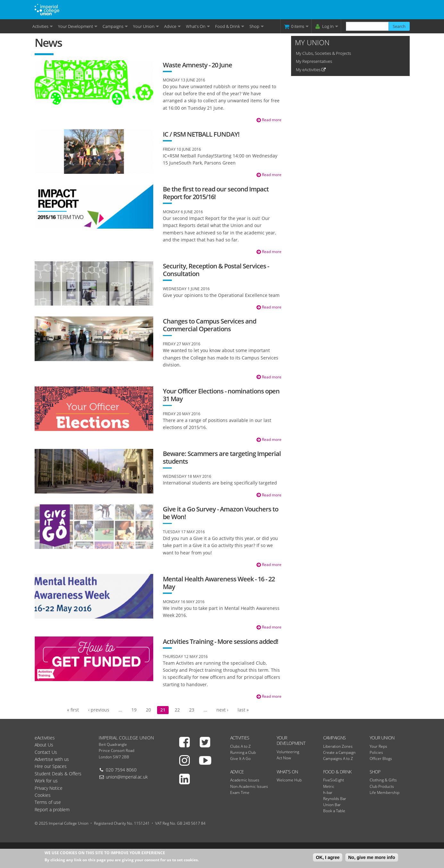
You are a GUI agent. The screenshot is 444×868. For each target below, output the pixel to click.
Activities (40, 26)
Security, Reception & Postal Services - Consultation (216, 270)
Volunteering (288, 752)
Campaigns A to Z (338, 758)
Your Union (144, 26)
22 (177, 710)
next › (222, 710)
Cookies (43, 795)
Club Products (382, 786)
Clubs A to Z (240, 746)
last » (243, 710)
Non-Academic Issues (249, 786)
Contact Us (46, 752)
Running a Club (243, 752)
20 (148, 710)
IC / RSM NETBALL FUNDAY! (201, 134)
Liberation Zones (338, 746)
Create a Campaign (339, 752)
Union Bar (332, 805)
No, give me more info (372, 858)
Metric (329, 786)
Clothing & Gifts (383, 780)
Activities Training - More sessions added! (221, 641)
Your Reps (378, 746)
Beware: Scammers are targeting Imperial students (222, 457)
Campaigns (113, 26)
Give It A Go (240, 758)
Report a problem (52, 809)
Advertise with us (52, 759)
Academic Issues (245, 780)
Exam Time (240, 792)
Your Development (75, 26)
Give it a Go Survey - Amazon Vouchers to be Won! (221, 513)
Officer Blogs (381, 758)
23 (192, 710)
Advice (170, 26)
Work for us (46, 781)
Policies (376, 752)
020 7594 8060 (121, 770)
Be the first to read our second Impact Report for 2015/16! (216, 193)
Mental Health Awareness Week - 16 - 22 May (219, 583)
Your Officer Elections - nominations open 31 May (221, 395)
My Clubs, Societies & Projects (323, 53)
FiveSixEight (334, 780)
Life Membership (385, 792)
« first (73, 710)
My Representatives (314, 61)
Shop (254, 26)
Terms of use (48, 802)
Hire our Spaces (51, 766)
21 (163, 710)
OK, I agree (328, 858)
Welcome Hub (289, 780)
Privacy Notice (49, 788)
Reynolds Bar (335, 799)
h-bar (328, 792)
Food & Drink (227, 26)
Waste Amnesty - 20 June (197, 65)
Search (399, 26)
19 (134, 710)
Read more (269, 120)
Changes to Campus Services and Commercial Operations (209, 325)
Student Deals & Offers (58, 774)
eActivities (45, 738)
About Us (44, 745)
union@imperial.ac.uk (127, 777)
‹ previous (99, 710)
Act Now (284, 758)
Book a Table (334, 811)
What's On (196, 26)
